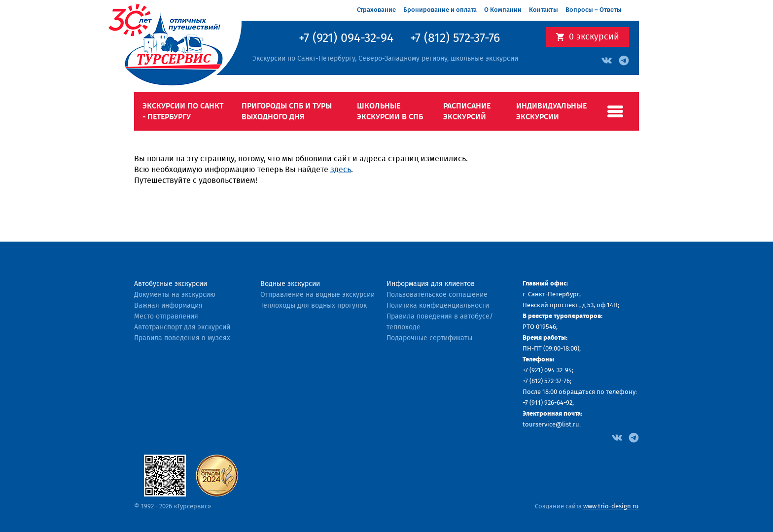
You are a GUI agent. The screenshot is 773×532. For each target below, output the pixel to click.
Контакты (544, 10)
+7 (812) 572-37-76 (455, 38)
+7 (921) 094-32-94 (346, 38)
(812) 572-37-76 (550, 381)
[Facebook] (617, 437)
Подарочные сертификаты (429, 338)
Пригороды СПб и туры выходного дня (287, 111)
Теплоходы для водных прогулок (314, 306)
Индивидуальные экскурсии (551, 111)
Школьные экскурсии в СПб (390, 111)
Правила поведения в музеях (182, 338)
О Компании (503, 10)
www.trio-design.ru (611, 507)
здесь (341, 170)
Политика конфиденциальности (438, 306)
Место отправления (166, 317)
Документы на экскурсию (175, 295)
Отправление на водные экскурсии (317, 295)
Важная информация (168, 306)
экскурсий (594, 37)
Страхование (376, 10)
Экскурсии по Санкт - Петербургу (183, 111)
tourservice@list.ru (551, 425)
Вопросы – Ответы (594, 10)
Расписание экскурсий (467, 111)
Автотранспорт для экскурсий (182, 327)
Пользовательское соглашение (437, 295)
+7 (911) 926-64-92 (547, 403)
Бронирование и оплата (440, 10)
